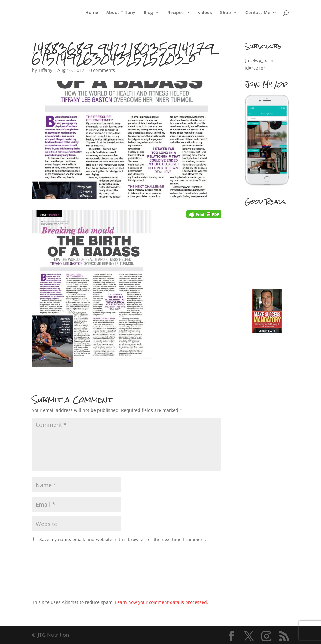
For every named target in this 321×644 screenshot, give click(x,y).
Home (92, 13)
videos (205, 13)
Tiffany (45, 70)
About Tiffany (121, 13)
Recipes (176, 13)
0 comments (102, 70)
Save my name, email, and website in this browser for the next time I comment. (123, 539)
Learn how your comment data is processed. (162, 602)
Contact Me (258, 13)
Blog (148, 13)
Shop (226, 13)
